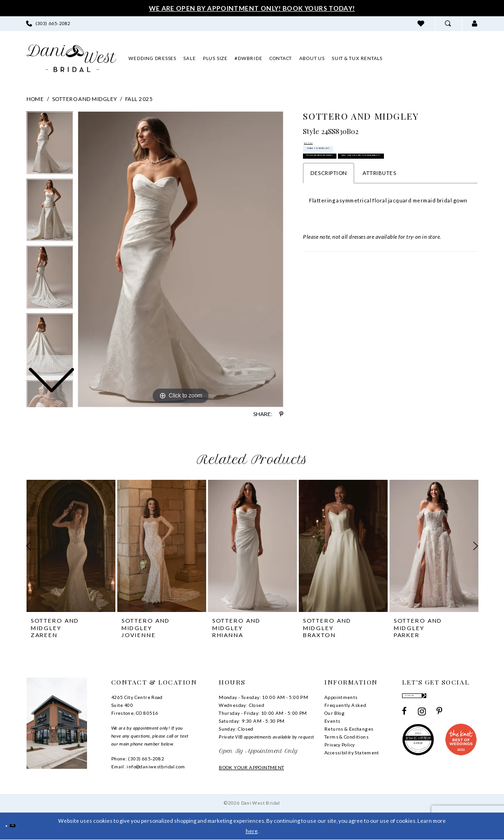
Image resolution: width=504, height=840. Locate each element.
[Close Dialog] (11, 826)
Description (329, 226)
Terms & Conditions (346, 737)
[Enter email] (440, 699)
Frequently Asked (345, 705)
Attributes (379, 226)
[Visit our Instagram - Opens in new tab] (422, 719)
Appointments (341, 697)
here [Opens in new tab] (252, 831)
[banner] (71, 58)
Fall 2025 (139, 99)
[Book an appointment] (434, 58)
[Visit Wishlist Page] (421, 24)
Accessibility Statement (352, 753)
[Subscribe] (471, 699)
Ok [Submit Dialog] (28, 826)
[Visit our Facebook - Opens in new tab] (404, 719)
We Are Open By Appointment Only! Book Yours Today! (252, 8)
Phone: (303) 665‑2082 (138, 759)
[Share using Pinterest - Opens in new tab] (281, 414)
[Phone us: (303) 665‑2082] (48, 24)
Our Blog (334, 713)
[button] (475, 24)
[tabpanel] (181, 259)
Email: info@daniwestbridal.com (148, 766)
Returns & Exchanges (349, 729)
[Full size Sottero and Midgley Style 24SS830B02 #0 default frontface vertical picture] (181, 259)
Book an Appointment (351, 184)
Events (332, 721)
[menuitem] (48, 24)
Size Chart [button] (318, 147)
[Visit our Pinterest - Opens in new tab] (440, 719)
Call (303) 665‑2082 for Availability (372, 204)
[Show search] (448, 24)
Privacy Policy (339, 745)
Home (35, 99)
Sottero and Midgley (85, 99)
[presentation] (71, 546)
